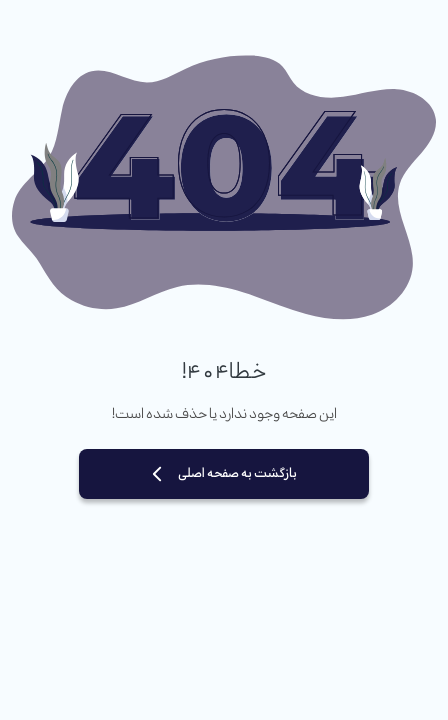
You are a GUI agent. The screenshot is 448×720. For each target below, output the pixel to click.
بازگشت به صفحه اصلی (237, 474)
